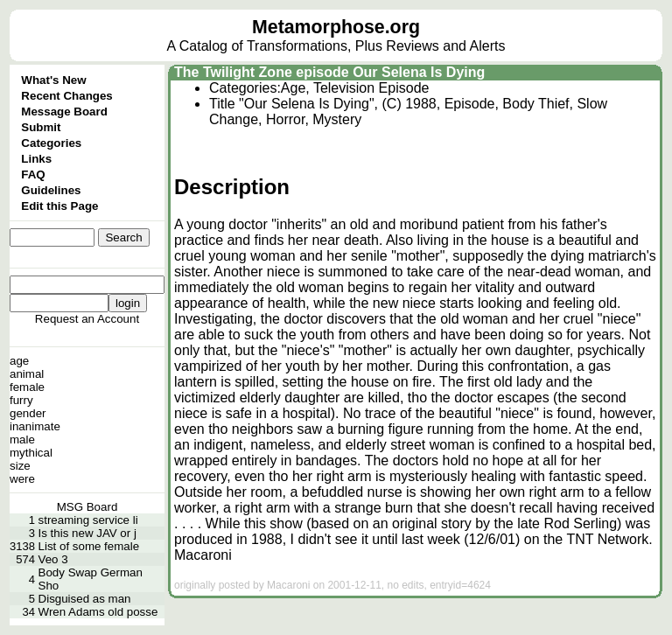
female (27, 387)
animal (27, 374)
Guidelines (51, 190)
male (22, 440)
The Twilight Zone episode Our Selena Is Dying (329, 72)
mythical (31, 453)
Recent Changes (66, 96)
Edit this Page (59, 206)
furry (21, 400)
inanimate (35, 426)
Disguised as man (85, 599)
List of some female (89, 546)
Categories (51, 143)
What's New (53, 80)
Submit (41, 127)
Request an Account (87, 319)
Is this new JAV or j (87, 533)
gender (28, 413)
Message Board (64, 112)
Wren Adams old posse (98, 612)
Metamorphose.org (336, 27)
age (19, 361)
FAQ (33, 174)
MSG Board (87, 507)
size (20, 466)
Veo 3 (53, 559)
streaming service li (88, 520)
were (22, 479)
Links (36, 159)
